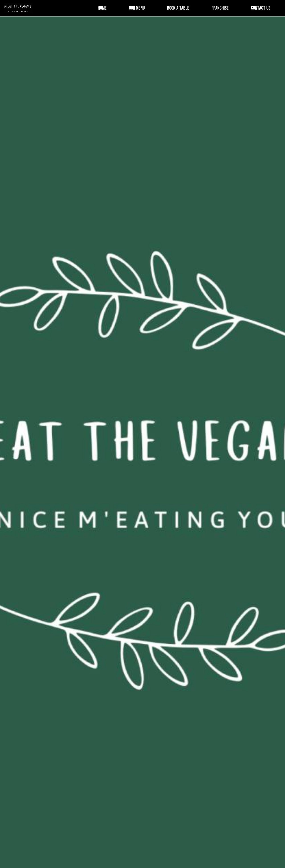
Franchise (220, 8)
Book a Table (178, 8)
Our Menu (137, 8)
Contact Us (261, 8)
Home (102, 8)
